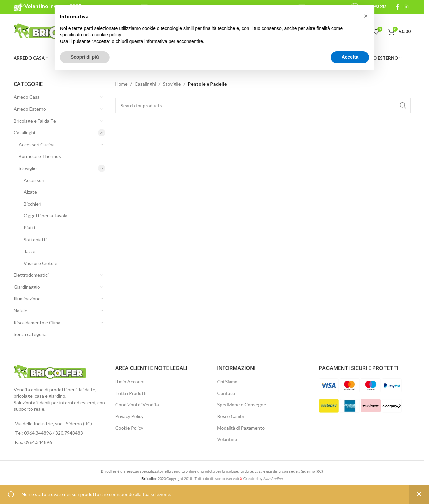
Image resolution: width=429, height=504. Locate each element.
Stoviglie (28, 168)
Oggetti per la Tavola (45, 215)
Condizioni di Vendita (137, 404)
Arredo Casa (27, 97)
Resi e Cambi (230, 416)
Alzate (30, 192)
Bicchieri (32, 204)
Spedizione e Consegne (242, 404)
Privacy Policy (129, 416)
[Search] (263, 105)
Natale (20, 310)
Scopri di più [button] (85, 57)
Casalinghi (24, 132)
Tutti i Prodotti (131, 393)
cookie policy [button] (108, 35)
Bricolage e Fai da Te (35, 121)
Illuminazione (27, 298)
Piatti (29, 227)
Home (121, 84)
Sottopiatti (35, 239)
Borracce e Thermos (40, 156)
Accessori (34, 180)
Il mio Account (130, 381)
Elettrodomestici (31, 275)
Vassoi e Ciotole (40, 263)
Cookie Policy (129, 428)
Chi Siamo (227, 381)
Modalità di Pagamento (241, 428)
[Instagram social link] (406, 7)
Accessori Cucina (37, 144)
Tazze (29, 251)
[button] (366, 16)
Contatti (226, 393)
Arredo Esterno (30, 109)
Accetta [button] (350, 57)
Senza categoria (30, 334)
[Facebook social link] (397, 7)
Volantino (227, 439)
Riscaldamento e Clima (37, 322)
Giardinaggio (27, 287)
